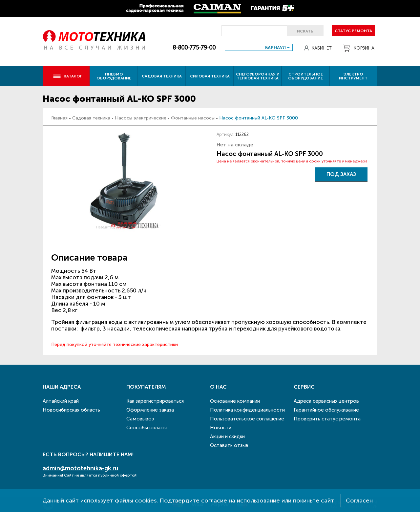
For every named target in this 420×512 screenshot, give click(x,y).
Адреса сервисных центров (326, 401)
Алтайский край (61, 401)
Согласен (359, 501)
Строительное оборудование (305, 76)
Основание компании (235, 401)
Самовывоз (140, 419)
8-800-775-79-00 (194, 48)
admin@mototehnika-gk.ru (81, 468)
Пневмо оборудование (114, 76)
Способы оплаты (147, 428)
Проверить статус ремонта (327, 419)
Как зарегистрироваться (155, 401)
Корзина (359, 48)
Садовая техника (162, 76)
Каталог (67, 76)
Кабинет (318, 48)
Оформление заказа (150, 410)
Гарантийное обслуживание (326, 410)
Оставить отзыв (229, 445)
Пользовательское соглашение (247, 419)
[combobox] (259, 47)
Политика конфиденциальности (247, 410)
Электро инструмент (353, 76)
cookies (146, 501)
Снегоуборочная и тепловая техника (258, 76)
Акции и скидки (227, 437)
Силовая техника (210, 76)
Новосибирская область (71, 410)
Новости (221, 428)
